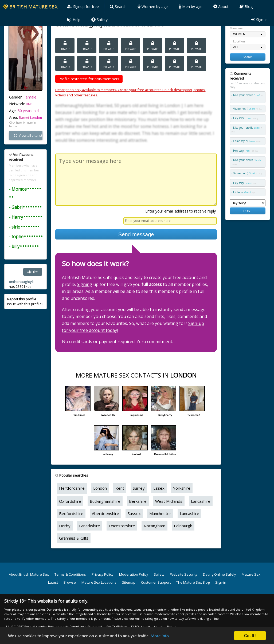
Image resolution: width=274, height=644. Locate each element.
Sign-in (259, 20)
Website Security (184, 574)
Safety (99, 20)
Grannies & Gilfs (74, 538)
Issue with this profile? (25, 301)
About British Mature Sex (29, 574)
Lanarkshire (90, 526)
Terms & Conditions (70, 574)
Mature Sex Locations (99, 582)
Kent (120, 488)
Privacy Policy (103, 574)
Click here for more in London (23, 124)
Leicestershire (122, 526)
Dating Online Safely (220, 574)
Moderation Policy (134, 574)
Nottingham (154, 526)
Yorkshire (182, 488)
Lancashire (201, 501)
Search (118, 7)
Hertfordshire (72, 488)
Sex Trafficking (117, 627)
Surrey (139, 488)
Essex (159, 488)
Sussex (134, 513)
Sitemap (129, 582)
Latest (53, 582)
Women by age (153, 7)
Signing (85, 284)
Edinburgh (183, 526)
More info (160, 636)
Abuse (158, 627)
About (221, 7)
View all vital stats (28, 135)
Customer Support (156, 582)
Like (33, 272)
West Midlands (169, 501)
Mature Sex (251, 574)
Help (74, 20)
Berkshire (138, 501)
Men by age (191, 7)
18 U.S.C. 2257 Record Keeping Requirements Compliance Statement (53, 627)
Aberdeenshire (105, 513)
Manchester (160, 513)
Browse (70, 582)
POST (248, 211)
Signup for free (83, 7)
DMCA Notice (140, 627)
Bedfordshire (71, 513)
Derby (65, 526)
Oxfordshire (70, 501)
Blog (246, 7)
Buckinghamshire (105, 501)
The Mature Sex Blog (193, 582)
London (36, 118)
